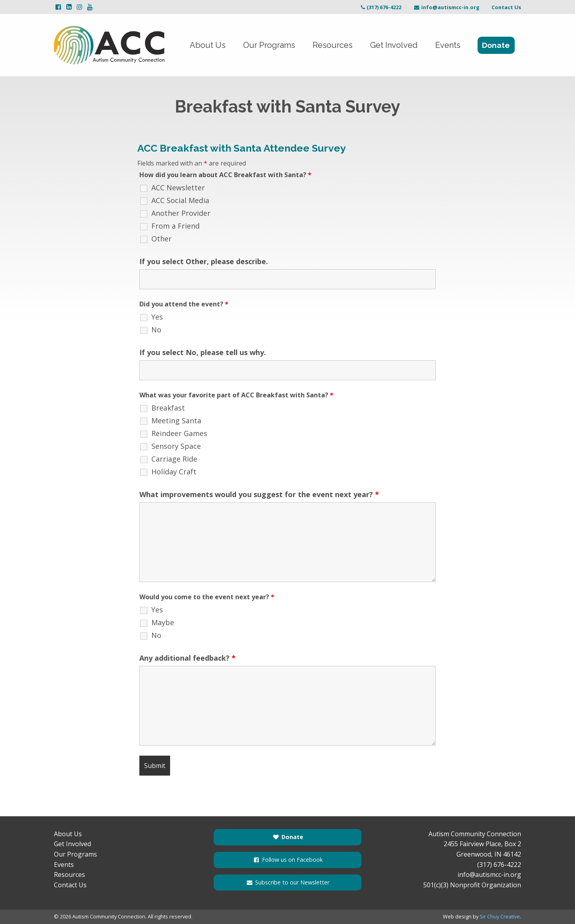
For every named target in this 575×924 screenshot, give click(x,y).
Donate (496, 45)
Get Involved (394, 45)
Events (448, 45)
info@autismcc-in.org (447, 7)
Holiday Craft (174, 472)
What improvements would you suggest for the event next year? (259, 494)
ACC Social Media (180, 200)
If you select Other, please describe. (204, 261)
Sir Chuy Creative (500, 916)
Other (162, 239)
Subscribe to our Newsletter (287, 882)
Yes (157, 317)
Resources (333, 45)
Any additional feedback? (187, 658)
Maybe (163, 622)
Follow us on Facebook (287, 860)
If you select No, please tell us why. (203, 352)
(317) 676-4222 (380, 7)
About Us (208, 45)
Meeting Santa (176, 421)
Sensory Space (176, 446)
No (156, 330)
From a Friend (175, 226)
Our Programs (269, 45)
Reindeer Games (179, 433)
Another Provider (181, 213)
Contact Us (506, 7)
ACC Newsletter (178, 188)
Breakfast (168, 408)
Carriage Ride (174, 459)
